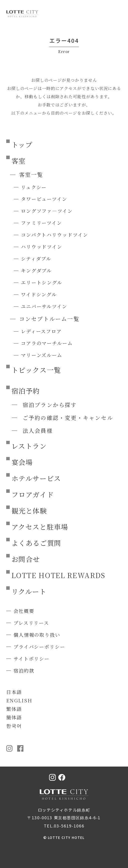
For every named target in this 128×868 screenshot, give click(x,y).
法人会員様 (38, 431)
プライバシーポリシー (39, 647)
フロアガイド (33, 494)
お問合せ (26, 559)
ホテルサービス (36, 478)
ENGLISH (19, 700)
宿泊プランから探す (50, 405)
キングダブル (36, 270)
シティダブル (36, 258)
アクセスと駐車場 (40, 527)
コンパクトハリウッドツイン (55, 235)
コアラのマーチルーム (47, 343)
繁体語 (14, 709)
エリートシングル (42, 282)
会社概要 (24, 611)
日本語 (14, 692)
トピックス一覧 (36, 370)
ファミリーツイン (41, 223)
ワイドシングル (39, 294)
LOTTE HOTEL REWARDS (58, 575)
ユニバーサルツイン (44, 306)
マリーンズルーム (42, 355)
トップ (22, 144)
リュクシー (34, 187)
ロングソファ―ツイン (47, 211)
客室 (19, 161)
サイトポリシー (32, 659)
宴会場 (22, 462)
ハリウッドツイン (42, 247)
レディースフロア (41, 331)
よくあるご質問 (36, 543)
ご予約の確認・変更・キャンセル (68, 418)
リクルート (29, 591)
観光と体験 (29, 510)
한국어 (14, 725)
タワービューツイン (44, 199)
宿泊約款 (24, 670)
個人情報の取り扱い (37, 635)
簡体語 (14, 717)
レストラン (29, 446)
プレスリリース (31, 623)
